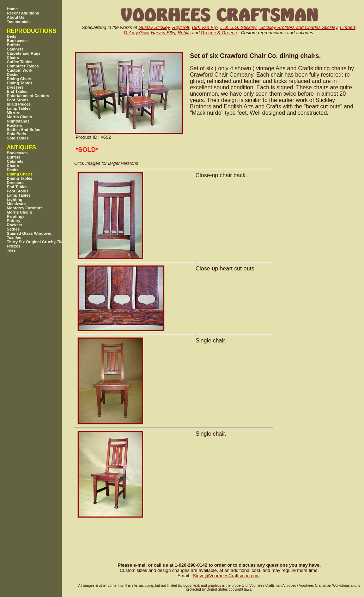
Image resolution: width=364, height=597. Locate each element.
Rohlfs (184, 33)
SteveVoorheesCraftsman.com (226, 576)
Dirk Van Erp (205, 27)
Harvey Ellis (163, 33)
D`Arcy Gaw (136, 33)
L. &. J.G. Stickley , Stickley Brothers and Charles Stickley (279, 27)
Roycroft (181, 27)
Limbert (348, 27)
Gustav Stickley (154, 27)
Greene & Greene (219, 33)
